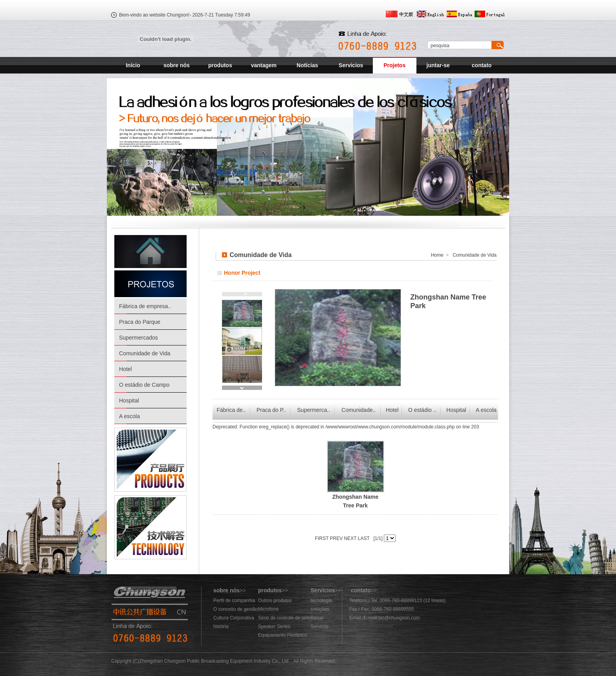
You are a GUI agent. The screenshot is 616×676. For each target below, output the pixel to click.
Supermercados (138, 338)
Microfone (269, 609)
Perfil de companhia (234, 601)
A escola (129, 416)
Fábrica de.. (231, 410)
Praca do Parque (140, 322)
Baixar (317, 618)
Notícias (307, 65)
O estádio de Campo (144, 385)
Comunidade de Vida (145, 353)
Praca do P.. (271, 410)
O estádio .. (422, 410)
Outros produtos (275, 601)
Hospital (129, 400)
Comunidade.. (358, 410)
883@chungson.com (371, 626)
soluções (320, 609)
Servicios (351, 65)
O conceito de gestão (236, 609)
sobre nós (177, 65)
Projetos (394, 65)
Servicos (320, 626)
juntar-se (438, 65)
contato (482, 65)
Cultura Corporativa (234, 618)
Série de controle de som (284, 618)
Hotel (126, 369)
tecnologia (322, 601)
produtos (220, 65)
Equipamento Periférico (283, 635)
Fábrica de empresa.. (145, 306)
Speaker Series (274, 626)
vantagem (264, 65)
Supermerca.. (313, 410)
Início (133, 65)
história (221, 626)
